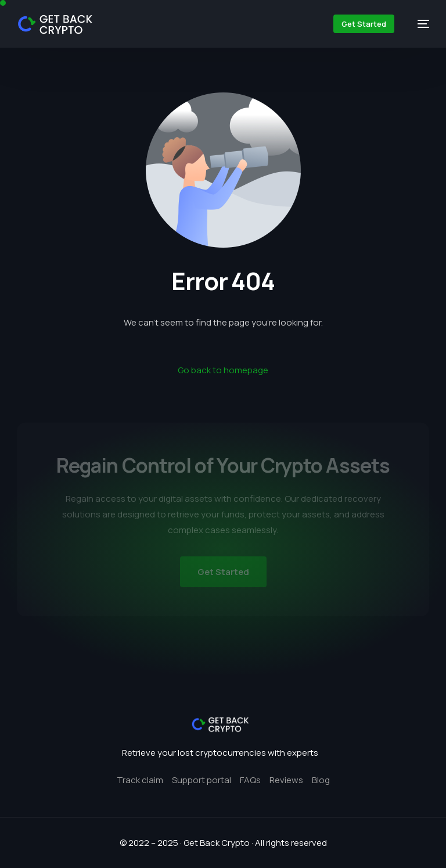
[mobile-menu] (418, 24)
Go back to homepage (223, 370)
